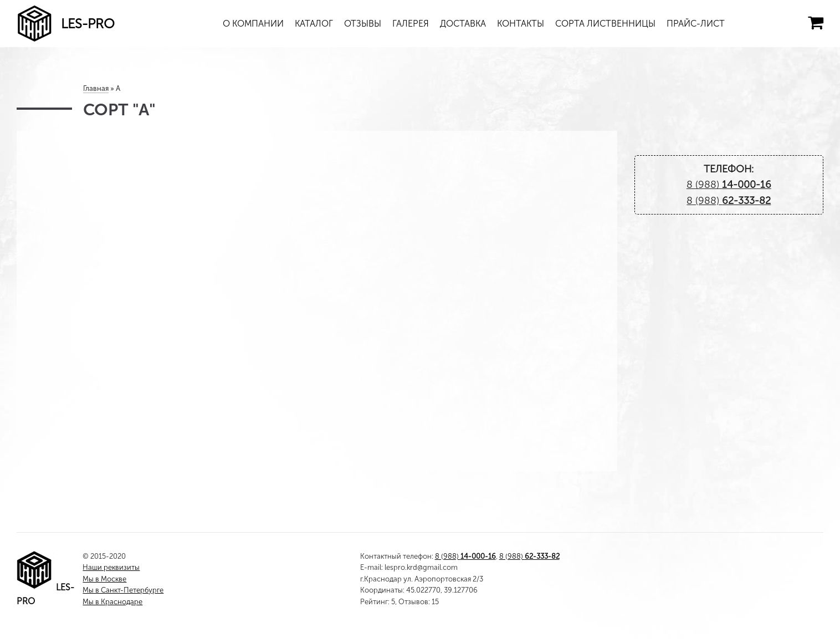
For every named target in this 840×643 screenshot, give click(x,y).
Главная (96, 88)
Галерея (411, 24)
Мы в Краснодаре (112, 602)
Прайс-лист (696, 24)
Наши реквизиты (111, 567)
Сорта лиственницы (605, 24)
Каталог (314, 24)
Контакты (521, 24)
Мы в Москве (104, 579)
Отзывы (363, 24)
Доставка (463, 24)
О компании (253, 24)
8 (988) (729, 185)
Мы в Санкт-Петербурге (123, 590)
